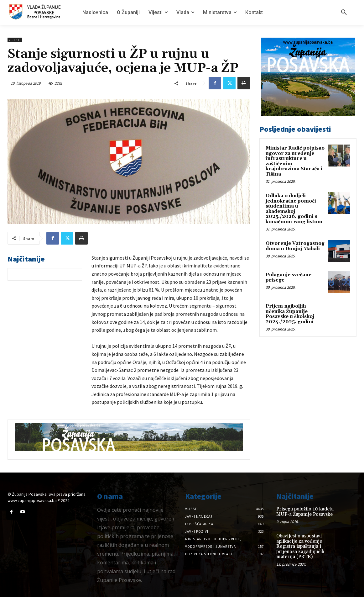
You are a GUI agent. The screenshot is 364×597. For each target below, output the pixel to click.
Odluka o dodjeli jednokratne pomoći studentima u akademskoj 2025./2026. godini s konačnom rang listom (294, 209)
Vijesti (15, 40)
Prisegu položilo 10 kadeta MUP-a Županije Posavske (305, 512)
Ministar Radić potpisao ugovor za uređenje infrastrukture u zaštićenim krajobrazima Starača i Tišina (295, 161)
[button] (344, 13)
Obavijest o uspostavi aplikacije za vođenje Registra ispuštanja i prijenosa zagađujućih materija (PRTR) (300, 546)
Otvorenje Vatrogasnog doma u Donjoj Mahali (295, 246)
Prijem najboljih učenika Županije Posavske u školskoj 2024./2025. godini (290, 314)
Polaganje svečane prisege (289, 277)
